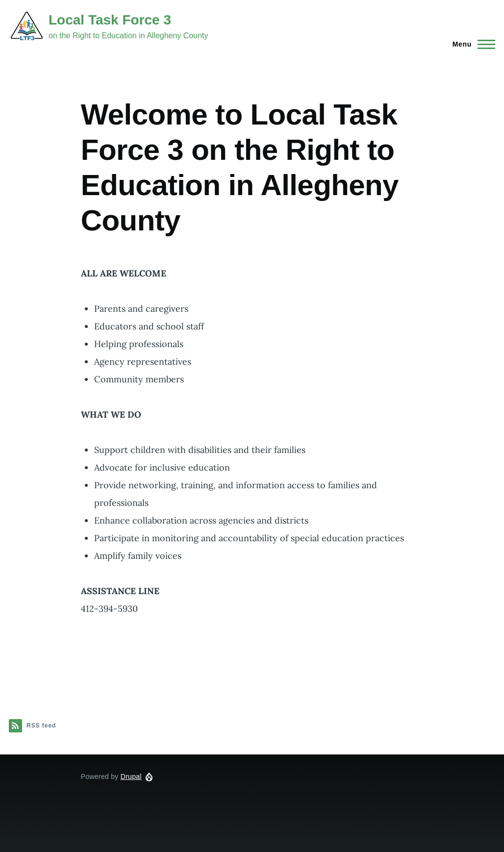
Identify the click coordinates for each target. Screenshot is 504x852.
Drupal (131, 777)
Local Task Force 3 (110, 20)
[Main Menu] (471, 44)
